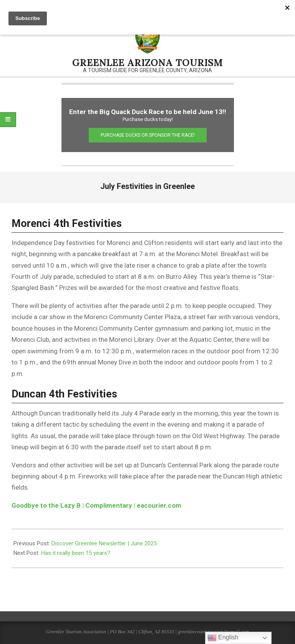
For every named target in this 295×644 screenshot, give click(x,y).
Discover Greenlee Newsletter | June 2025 (104, 543)
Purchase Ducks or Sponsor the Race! (148, 135)
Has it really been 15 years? (76, 553)
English (223, 638)
